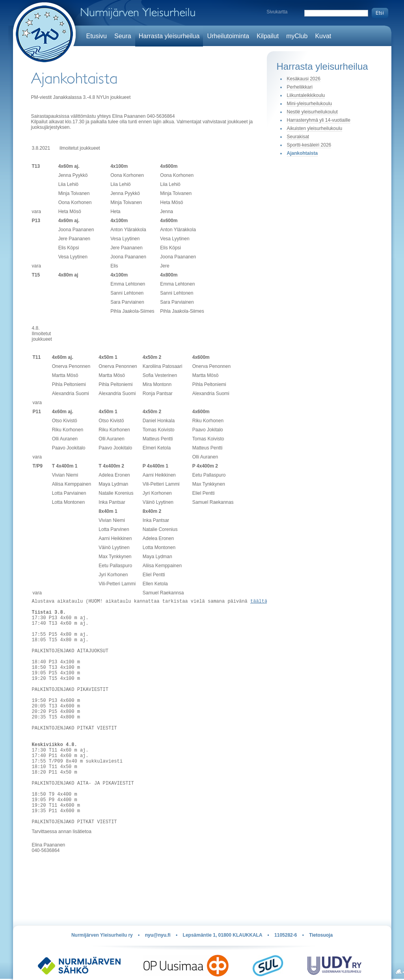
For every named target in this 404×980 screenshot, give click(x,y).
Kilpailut (268, 36)
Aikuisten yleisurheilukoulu (315, 128)
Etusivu (97, 36)
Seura (123, 36)
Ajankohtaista (303, 153)
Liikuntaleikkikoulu (306, 95)
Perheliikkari (300, 87)
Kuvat (323, 36)
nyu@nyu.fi (158, 935)
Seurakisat (298, 137)
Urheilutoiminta (228, 36)
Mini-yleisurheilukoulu (310, 104)
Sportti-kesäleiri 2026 (309, 145)
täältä (259, 602)
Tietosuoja (321, 935)
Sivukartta (277, 12)
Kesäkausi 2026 (304, 79)
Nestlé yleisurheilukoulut (312, 112)
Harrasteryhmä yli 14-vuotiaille (319, 120)
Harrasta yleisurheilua (169, 36)
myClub (297, 36)
